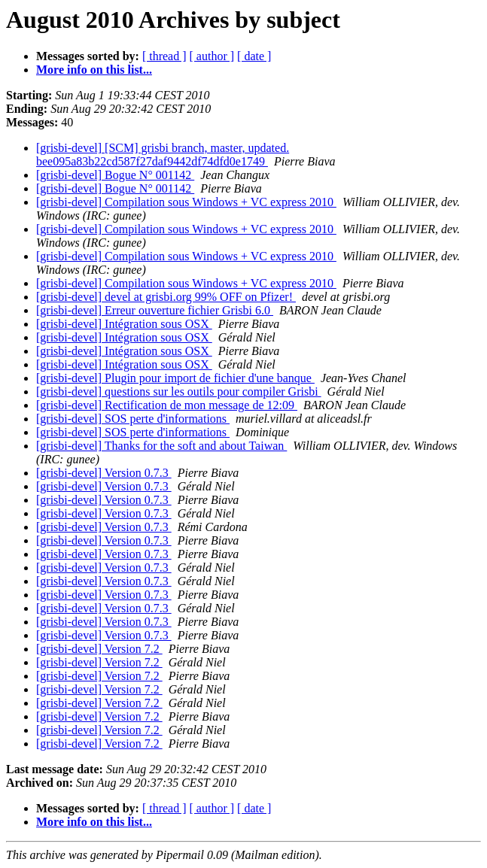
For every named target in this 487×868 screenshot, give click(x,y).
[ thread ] (164, 56)
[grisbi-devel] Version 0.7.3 (104, 473)
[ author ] (212, 56)
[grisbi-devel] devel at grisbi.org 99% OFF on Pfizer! (166, 297)
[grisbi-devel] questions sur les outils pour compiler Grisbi (179, 392)
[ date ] (254, 56)
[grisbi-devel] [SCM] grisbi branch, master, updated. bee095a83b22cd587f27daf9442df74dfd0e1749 (163, 155)
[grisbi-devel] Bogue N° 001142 (115, 175)
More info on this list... (94, 70)
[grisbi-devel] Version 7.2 (99, 649)
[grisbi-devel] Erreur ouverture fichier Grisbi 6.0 (155, 310)
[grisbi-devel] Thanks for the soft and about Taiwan (161, 446)
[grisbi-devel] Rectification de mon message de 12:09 (167, 405)
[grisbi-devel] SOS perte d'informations (133, 419)
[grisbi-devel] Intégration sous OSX (124, 324)
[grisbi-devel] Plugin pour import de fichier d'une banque (175, 378)
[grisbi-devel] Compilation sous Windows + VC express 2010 (186, 202)
